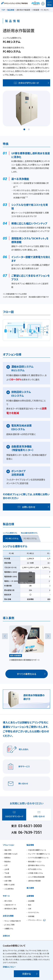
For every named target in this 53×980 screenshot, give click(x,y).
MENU (49, 5)
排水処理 (7, 877)
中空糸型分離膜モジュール (37, 850)
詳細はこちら (8, 967)
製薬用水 (7, 858)
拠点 (30, 905)
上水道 (7, 869)
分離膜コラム (9, 928)
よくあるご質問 (9, 925)
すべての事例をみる (27, 674)
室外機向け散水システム (36, 865)
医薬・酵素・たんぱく (11, 854)
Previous (5, 636)
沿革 (30, 909)
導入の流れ (8, 901)
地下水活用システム (35, 869)
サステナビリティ (34, 912)
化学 (6, 865)
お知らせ (6, 936)
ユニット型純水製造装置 (36, 877)
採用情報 (31, 916)
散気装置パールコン (35, 861)
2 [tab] (29, 129)
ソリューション (9, 845)
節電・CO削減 (9, 885)
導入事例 (30, 888)
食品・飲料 (8, 850)
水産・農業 (8, 881)
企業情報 (30, 896)
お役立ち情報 (8, 916)
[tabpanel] (26, 109)
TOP (3, 10)
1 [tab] (24, 129)
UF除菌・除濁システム (35, 873)
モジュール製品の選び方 (13, 921)
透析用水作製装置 (34, 881)
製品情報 (11, 10)
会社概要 (31, 901)
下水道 (7, 873)
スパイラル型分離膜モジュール (38, 858)
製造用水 (7, 861)
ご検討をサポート (10, 905)
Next (48, 636)
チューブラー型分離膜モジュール (39, 854)
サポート (6, 896)
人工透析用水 (9, 889)
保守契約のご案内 (11, 909)
